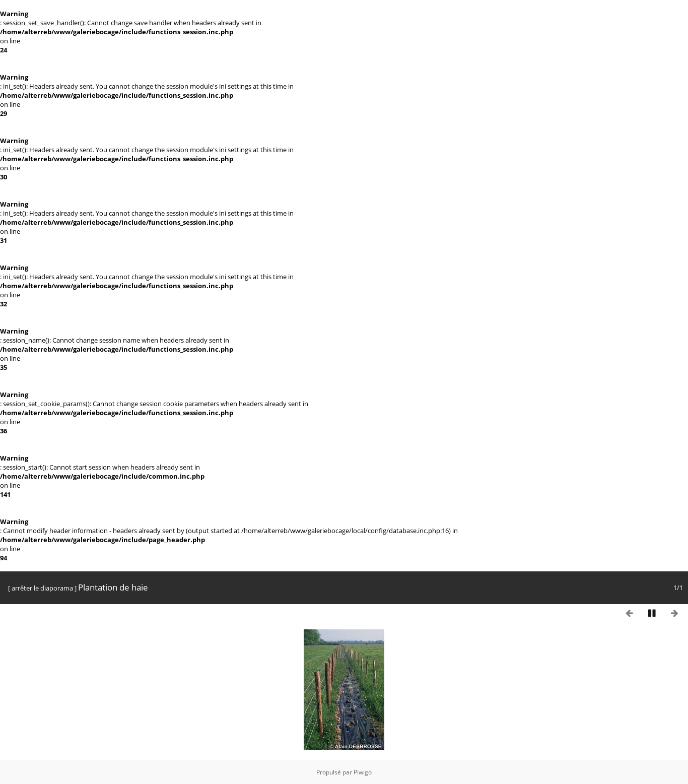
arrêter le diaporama (42, 588)
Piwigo (363, 772)
